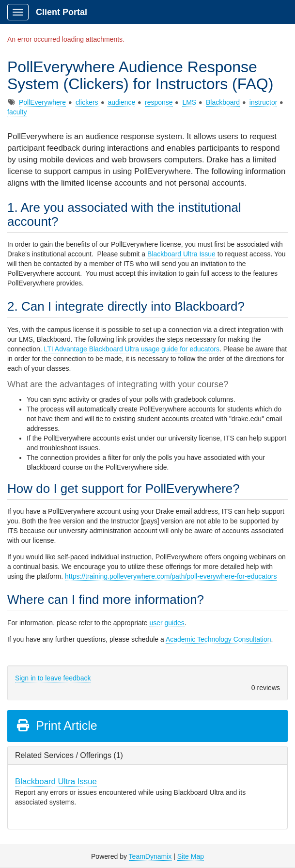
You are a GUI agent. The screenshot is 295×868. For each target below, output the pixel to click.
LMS (189, 102)
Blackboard (223, 102)
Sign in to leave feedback (53, 678)
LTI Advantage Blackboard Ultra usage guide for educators (132, 349)
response (159, 102)
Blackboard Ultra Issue (181, 254)
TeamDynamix (150, 856)
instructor (264, 102)
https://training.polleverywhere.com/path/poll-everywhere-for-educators (171, 576)
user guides (167, 623)
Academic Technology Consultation (218, 639)
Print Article (56, 726)
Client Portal (62, 12)
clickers (87, 102)
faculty (17, 112)
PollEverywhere (42, 102)
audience (121, 102)
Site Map (191, 856)
